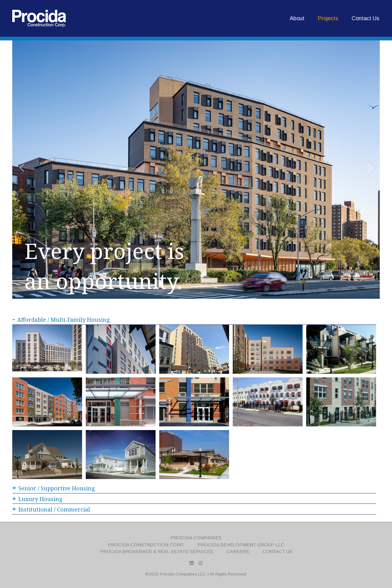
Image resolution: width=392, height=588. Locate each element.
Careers (238, 551)
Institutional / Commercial (51, 509)
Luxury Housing (37, 499)
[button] (22, 168)
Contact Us (365, 18)
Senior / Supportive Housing (54, 488)
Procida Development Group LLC (241, 545)
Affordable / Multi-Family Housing (61, 320)
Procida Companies (196, 538)
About (297, 18)
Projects (328, 18)
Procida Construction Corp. (146, 545)
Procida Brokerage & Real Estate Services (156, 551)
